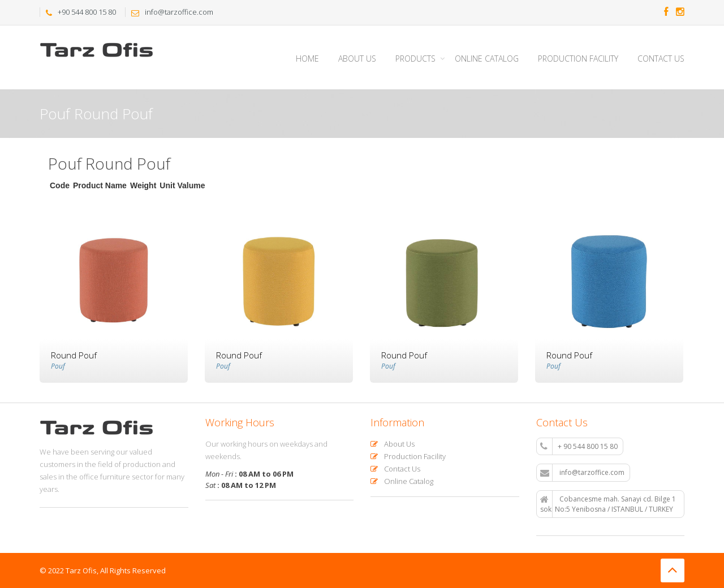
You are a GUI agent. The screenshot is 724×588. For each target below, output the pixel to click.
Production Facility (578, 59)
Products (415, 59)
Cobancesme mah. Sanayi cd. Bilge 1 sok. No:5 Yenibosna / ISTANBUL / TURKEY (608, 504)
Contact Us (661, 59)
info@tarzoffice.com (582, 473)
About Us (357, 59)
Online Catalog (487, 59)
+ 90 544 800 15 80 (579, 447)
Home (307, 59)
